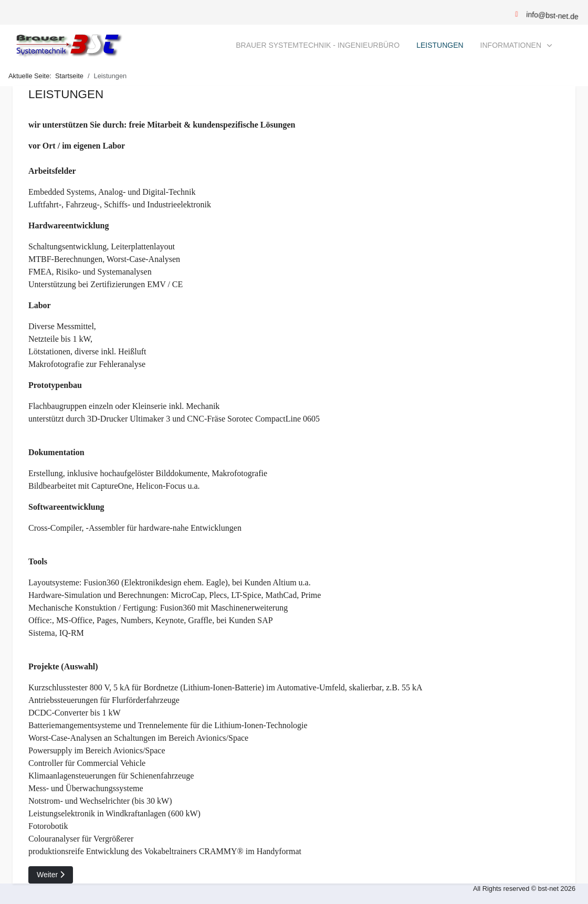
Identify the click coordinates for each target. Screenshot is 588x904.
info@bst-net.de (552, 15)
